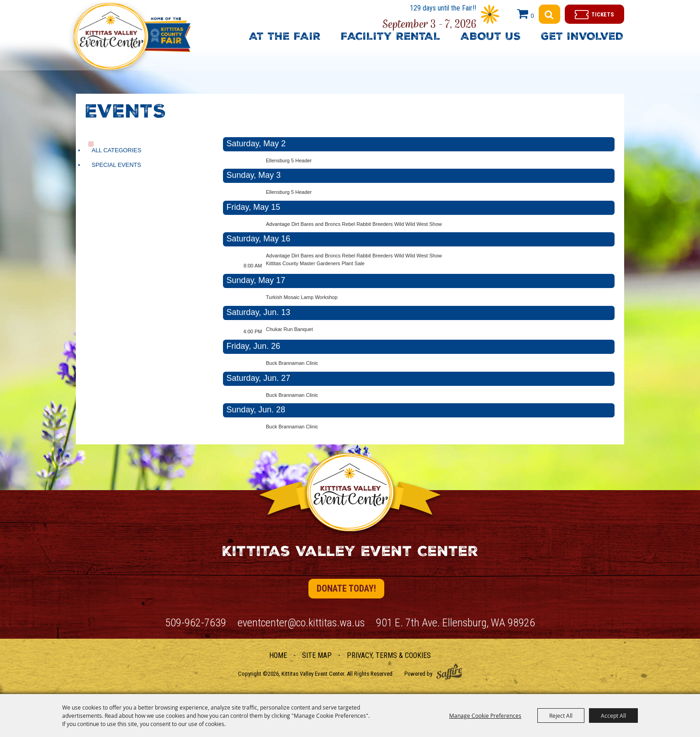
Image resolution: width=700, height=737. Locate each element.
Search (549, 14)
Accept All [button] (613, 716)
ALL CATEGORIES (116, 150)
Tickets (603, 14)
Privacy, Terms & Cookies (389, 655)
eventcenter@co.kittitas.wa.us (301, 623)
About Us (491, 37)
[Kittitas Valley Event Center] (139, 47)
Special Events (116, 165)
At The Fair (285, 37)
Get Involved (582, 37)
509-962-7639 (196, 623)
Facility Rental (391, 37)
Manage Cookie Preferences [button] (485, 716)
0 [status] (532, 16)
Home (278, 655)
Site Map (317, 655)
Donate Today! (346, 588)
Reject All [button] (561, 716)
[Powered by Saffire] (449, 671)
